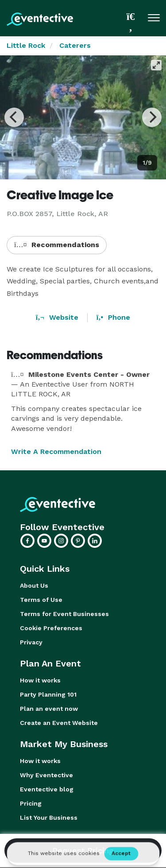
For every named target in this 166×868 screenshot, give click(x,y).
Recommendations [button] (57, 245)
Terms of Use (41, 600)
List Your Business (49, 818)
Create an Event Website (59, 723)
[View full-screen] (156, 65)
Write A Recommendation (56, 451)
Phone (113, 317)
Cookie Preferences (51, 628)
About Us (34, 585)
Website (57, 317)
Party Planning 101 (48, 694)
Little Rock (26, 45)
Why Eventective (46, 775)
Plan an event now (49, 709)
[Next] (152, 117)
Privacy (31, 642)
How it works (40, 680)
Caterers (75, 45)
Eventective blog (47, 789)
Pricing (31, 803)
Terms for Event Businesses (64, 614)
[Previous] (14, 117)
